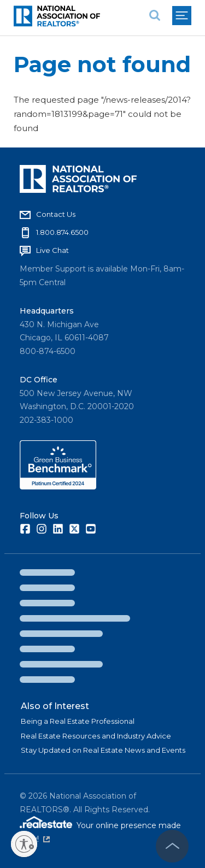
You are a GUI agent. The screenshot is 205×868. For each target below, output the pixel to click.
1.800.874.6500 (62, 232)
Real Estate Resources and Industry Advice (96, 736)
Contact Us (56, 214)
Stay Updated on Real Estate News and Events (103, 750)
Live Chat (52, 250)
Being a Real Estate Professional (78, 721)
